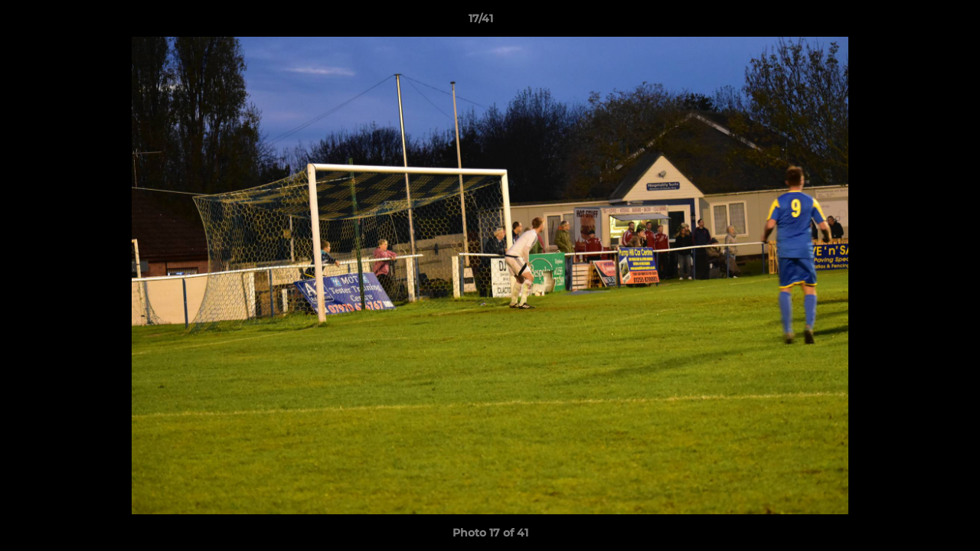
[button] (916, 22)
